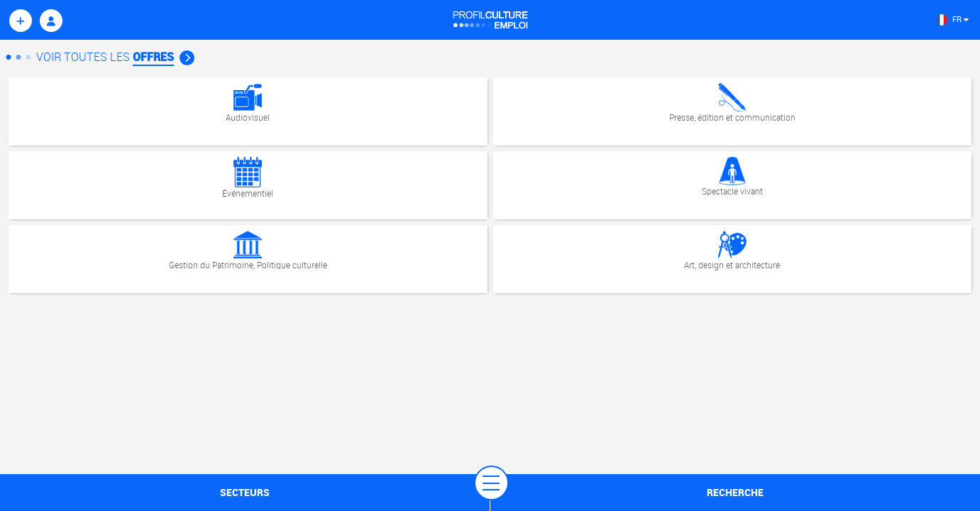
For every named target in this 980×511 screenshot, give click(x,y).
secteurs (245, 492)
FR (952, 19)
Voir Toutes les (115, 57)
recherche (735, 492)
